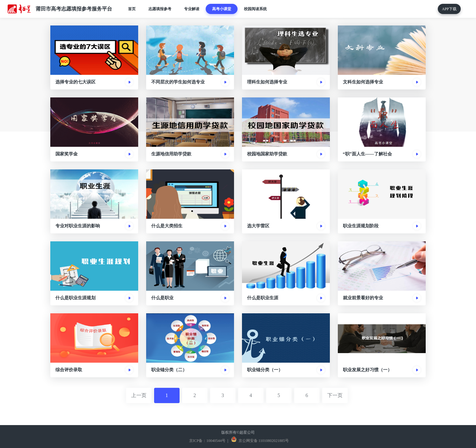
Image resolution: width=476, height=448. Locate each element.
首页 (132, 9)
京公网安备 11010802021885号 (263, 441)
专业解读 (192, 9)
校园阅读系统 (255, 9)
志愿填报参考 (160, 9)
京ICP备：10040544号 (206, 441)
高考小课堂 (222, 9)
